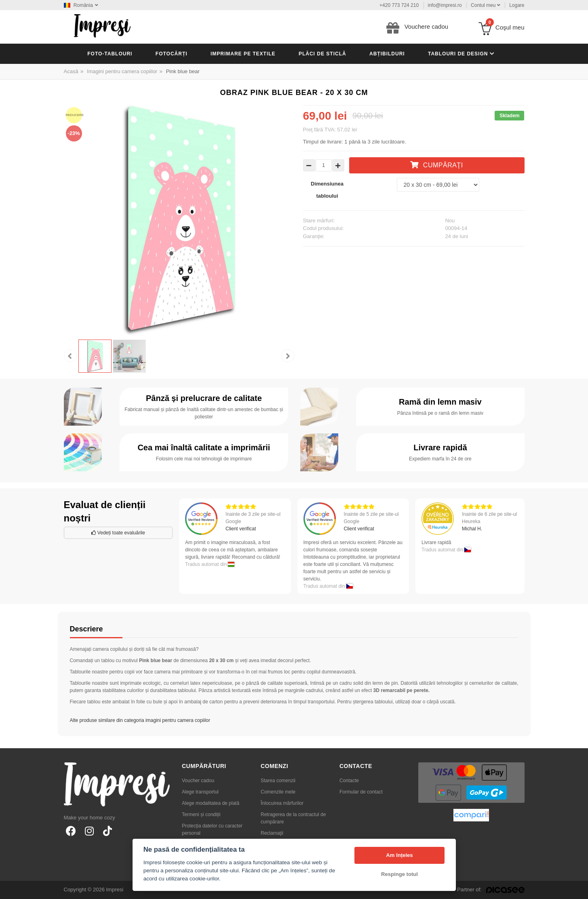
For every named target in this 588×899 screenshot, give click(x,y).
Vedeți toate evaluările (118, 533)
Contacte (349, 781)
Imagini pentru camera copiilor (122, 71)
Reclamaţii (272, 833)
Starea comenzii (278, 781)
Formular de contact (361, 792)
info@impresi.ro (445, 5)
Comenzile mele (278, 792)
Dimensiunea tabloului (327, 190)
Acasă (71, 71)
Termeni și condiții (201, 815)
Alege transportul (200, 792)
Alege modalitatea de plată (211, 803)
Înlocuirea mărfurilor (282, 803)
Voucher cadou (198, 781)
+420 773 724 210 (399, 5)
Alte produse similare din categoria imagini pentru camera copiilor (140, 720)
